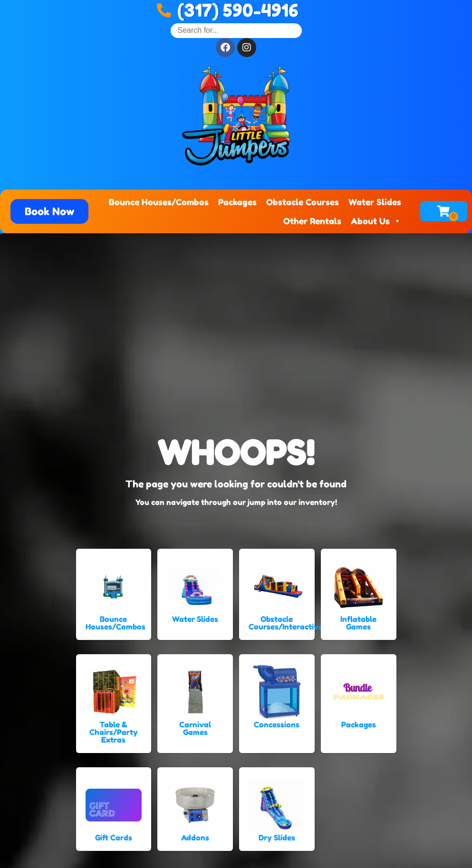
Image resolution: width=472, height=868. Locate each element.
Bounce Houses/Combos (159, 202)
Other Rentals (312, 221)
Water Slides (375, 202)
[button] (49, 211)
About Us (376, 221)
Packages (237, 202)
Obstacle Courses (303, 202)
